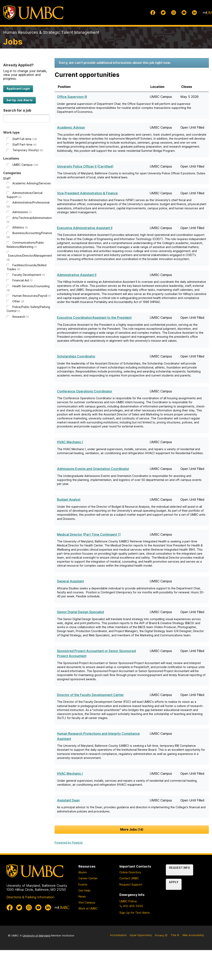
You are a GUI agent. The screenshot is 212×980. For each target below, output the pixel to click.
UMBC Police (128, 901)
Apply (174, 882)
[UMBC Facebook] (153, 13)
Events (83, 884)
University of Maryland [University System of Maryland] (36, 936)
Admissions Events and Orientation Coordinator (93, 469)
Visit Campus (87, 902)
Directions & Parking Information (30, 897)
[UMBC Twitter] (163, 13)
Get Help (84, 890)
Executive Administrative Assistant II (85, 228)
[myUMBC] (62, 908)
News (82, 896)
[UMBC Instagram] (174, 13)
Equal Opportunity (141, 935)
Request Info (179, 868)
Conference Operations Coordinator (85, 391)
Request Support (131, 884)
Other (18, 301)
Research (21, 317)
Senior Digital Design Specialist (80, 612)
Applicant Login (18, 89)
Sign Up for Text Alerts (135, 913)
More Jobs (132, 829)
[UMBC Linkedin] (194, 13)
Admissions (22, 212)
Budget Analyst (69, 499)
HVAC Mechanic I (70, 442)
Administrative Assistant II (77, 275)
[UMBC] (33, 12)
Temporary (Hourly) (28, 150)
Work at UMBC (88, 908)
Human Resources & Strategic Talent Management (51, 32)
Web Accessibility (193, 935)
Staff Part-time (24, 144)
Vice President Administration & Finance (87, 193)
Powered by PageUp (69, 842)
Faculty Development (29, 275)
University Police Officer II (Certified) (85, 166)
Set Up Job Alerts (19, 100)
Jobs (13, 42)
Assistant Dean (68, 800)
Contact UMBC (129, 878)
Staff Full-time (25, 139)
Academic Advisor (71, 127)
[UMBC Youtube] (184, 13)
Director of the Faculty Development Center (90, 695)
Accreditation (118, 935)
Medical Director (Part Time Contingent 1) (89, 534)
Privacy (161, 937)
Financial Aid (22, 280)
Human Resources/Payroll (32, 296)
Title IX (175, 935)
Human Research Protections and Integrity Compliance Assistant (98, 736)
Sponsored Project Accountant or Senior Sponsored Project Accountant (96, 653)
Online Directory (130, 872)
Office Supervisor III (72, 97)
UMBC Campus (25, 165)
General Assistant (70, 581)
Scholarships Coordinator (76, 356)
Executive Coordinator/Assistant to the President (94, 318)
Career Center (88, 878)
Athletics (20, 227)
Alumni (83, 872)
